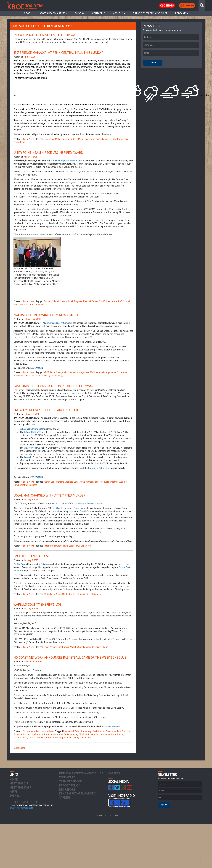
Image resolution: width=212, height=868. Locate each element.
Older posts (19, 748)
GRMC (102, 301)
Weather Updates (28, 485)
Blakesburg (86, 731)
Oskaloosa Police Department (88, 503)
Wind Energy (57, 376)
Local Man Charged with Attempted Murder (49, 495)
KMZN (80, 139)
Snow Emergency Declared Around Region (48, 410)
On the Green (69, 594)
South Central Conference (41, 738)
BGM (77, 731)
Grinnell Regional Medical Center (69, 161)
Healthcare (112, 301)
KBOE (73, 139)
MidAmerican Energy (100, 372)
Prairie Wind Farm (22, 376)
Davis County (99, 731)
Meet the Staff (20, 788)
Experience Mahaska (54, 139)
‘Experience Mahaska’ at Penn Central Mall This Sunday (58, 53)
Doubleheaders (113, 731)
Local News (29, 139)
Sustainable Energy (41, 376)
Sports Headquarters (53, 13)
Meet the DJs (19, 783)
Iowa (67, 139)
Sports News (48, 731)
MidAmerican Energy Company (58, 323)
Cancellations (57, 482)
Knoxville (28, 457)
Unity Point (39, 305)
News (28, 13)
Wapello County (77, 647)
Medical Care (26, 305)
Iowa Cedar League (68, 734)
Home (14, 780)
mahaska (18, 738)
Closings (69, 482)
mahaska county (104, 139)
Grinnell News (59, 301)
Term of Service (70, 781)
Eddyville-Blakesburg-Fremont (28, 734)
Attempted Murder (53, 546)
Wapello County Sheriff (97, 647)
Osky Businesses (95, 594)
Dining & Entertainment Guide (150, 13)
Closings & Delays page (99, 468)
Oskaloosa (118, 139)
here (33, 424)
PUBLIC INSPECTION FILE (25, 802)
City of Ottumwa (32, 448)
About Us (119, 13)
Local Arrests (50, 647)
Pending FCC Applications (77, 793)
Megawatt (84, 372)
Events (79, 13)
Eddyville (126, 731)
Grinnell (47, 301)
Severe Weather (110, 482)
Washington (60, 738)
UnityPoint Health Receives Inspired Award (48, 153)
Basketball (69, 731)
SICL (25, 738)
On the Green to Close (32, 556)
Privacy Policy (69, 785)
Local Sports (117, 734)
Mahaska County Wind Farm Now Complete (48, 315)
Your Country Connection (79, 738)
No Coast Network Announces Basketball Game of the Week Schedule (70, 657)
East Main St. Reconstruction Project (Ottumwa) (53, 386)
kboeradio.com (113, 727)
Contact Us (99, 13)
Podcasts (182, 13)
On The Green (20, 564)
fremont (48, 734)
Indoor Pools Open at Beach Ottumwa (44, 35)
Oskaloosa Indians (32, 731)
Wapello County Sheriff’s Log (37, 604)
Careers (65, 798)
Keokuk (94, 734)
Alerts (47, 482)
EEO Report (67, 790)
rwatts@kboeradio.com (21, 808)
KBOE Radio (84, 734)
